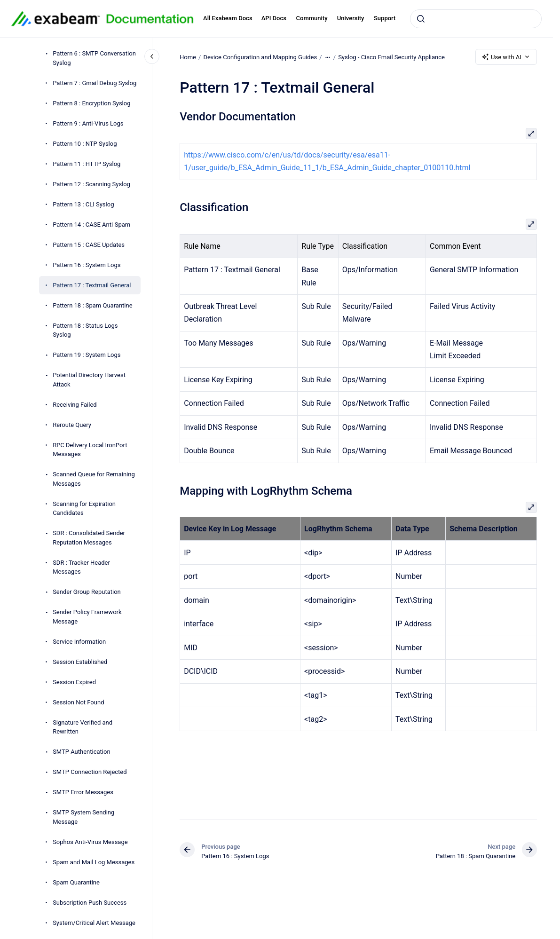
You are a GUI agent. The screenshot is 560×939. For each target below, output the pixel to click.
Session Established (80, 662)
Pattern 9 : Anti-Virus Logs (88, 123)
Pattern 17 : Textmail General (92, 285)
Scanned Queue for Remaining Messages (94, 479)
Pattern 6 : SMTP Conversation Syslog (94, 58)
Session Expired (74, 682)
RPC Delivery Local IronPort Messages (90, 450)
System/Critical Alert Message (94, 923)
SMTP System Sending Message (83, 817)
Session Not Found (78, 702)
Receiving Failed (75, 405)
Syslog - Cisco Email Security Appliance (391, 57)
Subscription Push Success (90, 903)
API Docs (274, 18)
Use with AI (506, 57)
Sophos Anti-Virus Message (90, 842)
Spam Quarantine (76, 882)
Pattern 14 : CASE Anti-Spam (91, 225)
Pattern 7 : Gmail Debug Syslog (95, 83)
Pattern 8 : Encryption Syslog (91, 103)
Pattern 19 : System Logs (87, 355)
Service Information (79, 642)
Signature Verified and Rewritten (83, 727)
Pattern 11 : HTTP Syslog (87, 164)
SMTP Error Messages (83, 792)
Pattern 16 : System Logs (87, 265)
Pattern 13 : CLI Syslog (83, 204)
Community (312, 18)
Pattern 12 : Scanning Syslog (91, 184)
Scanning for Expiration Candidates (84, 509)
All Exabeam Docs (228, 18)
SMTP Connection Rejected (90, 772)
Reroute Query (72, 425)
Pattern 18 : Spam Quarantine (92, 305)
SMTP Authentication (81, 752)
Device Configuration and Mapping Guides (260, 57)
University (351, 18)
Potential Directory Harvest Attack (89, 380)
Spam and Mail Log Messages (94, 862)
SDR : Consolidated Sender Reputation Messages (89, 538)
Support (385, 18)
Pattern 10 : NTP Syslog (85, 144)
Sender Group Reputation (87, 592)
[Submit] (421, 19)
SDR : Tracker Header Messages (81, 567)
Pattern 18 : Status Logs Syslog (85, 330)
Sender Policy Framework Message (87, 617)
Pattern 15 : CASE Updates (89, 245)
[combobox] (476, 19)
